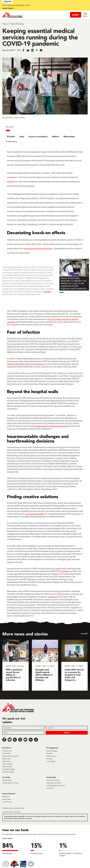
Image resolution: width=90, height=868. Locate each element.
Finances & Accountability (11, 756)
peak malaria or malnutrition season (52, 426)
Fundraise (50, 753)
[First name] (23, 728)
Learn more (8, 8)
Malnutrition (69, 136)
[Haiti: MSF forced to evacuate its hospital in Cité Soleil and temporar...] (74, 665)
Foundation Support (9, 769)
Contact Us (6, 796)
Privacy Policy (7, 799)
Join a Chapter (51, 761)
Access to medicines (38, 136)
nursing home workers (35, 514)
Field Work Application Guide (56, 785)
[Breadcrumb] (45, 24)
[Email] (23, 733)
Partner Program (7, 764)
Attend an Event (52, 756)
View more (13, 142)
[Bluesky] (10, 740)
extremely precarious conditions (38, 249)
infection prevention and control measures (26, 364)
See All (84, 634)
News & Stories (17, 24)
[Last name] (67, 728)
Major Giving (6, 761)
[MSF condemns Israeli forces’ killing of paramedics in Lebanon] (16, 665)
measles (47, 292)
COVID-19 (11, 182)
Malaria (56, 136)
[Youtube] (25, 740)
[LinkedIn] (31, 740)
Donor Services (7, 751)
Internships (50, 788)
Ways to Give (7, 759)
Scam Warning (7, 802)
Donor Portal (6, 753)
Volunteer (49, 759)
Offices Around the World (10, 783)
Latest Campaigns (52, 751)
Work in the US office (53, 780)
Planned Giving (7, 766)
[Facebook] (4, 740)
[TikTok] (36, 740)
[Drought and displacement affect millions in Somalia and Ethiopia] (45, 665)
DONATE (76, 15)
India (22, 136)
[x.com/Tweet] (15, 740)
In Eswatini (65, 571)
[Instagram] (20, 740)
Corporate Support (8, 772)
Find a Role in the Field (54, 783)
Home (5, 24)
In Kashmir (53, 597)
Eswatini (11, 136)
